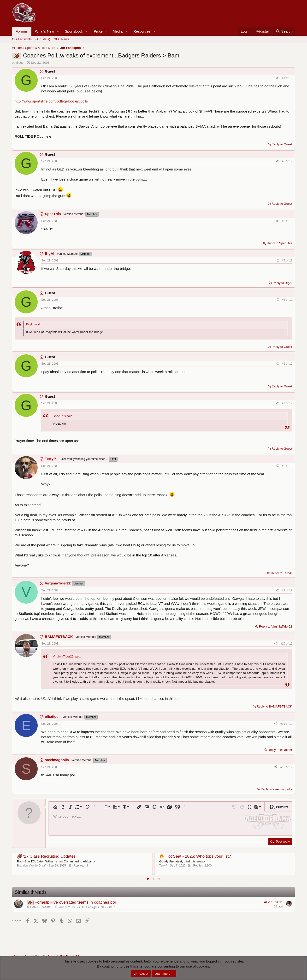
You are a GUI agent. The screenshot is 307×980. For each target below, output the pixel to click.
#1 (284, 78)
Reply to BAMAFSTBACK (274, 706)
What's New (45, 31)
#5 (284, 300)
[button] (58, 31)
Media (118, 31)
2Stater (279, 906)
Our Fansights (22, 39)
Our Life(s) (43, 39)
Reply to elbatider (280, 750)
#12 (283, 767)
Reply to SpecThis (280, 243)
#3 (284, 221)
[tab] (148, 879)
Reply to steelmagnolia (276, 789)
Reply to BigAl (282, 283)
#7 (284, 403)
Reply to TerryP (281, 573)
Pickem (100, 31)
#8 (284, 466)
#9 (284, 590)
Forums (22, 31)
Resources (142, 31)
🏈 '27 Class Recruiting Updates (46, 856)
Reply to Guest (282, 144)
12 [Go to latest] (291, 78)
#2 (284, 161)
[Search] (284, 31)
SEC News (62, 39)
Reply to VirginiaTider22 (276, 626)
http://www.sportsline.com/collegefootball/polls (51, 101)
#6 (284, 364)
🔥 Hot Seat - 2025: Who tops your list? (195, 856)
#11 (283, 724)
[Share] (277, 78)
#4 (284, 261)
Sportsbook (74, 31)
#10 (283, 644)
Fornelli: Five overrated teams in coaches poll (76, 902)
